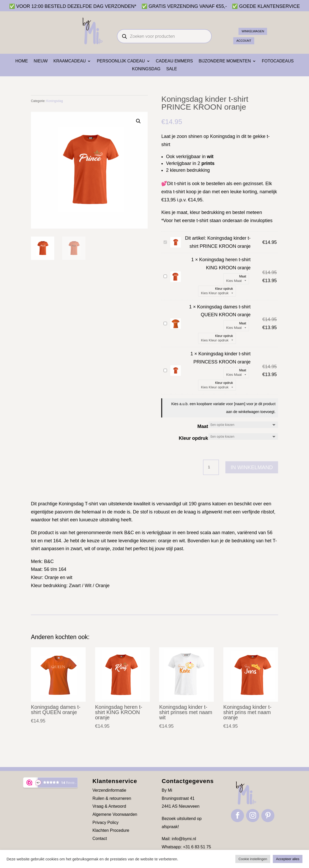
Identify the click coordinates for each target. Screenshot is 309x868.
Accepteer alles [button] (288, 859)
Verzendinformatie (109, 790)
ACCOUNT (248, 39)
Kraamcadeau (70, 61)
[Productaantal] (211, 467)
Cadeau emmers (174, 61)
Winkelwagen (258, 28)
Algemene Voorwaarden (115, 814)
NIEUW (40, 61)
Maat (203, 426)
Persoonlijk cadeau (121, 61)
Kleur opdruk (193, 438)
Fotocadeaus (278, 61)
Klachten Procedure (111, 830)
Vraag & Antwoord (109, 806)
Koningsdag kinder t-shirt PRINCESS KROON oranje (163, 367)
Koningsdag (146, 69)
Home (21, 61)
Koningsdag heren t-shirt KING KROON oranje (163, 273)
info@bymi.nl (184, 839)
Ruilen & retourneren (112, 798)
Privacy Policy (106, 823)
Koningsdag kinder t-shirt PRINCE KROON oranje (163, 239)
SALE (172, 69)
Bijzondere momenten (225, 61)
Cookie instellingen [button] (253, 859)
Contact (100, 838)
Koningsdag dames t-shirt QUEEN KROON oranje (163, 320)
